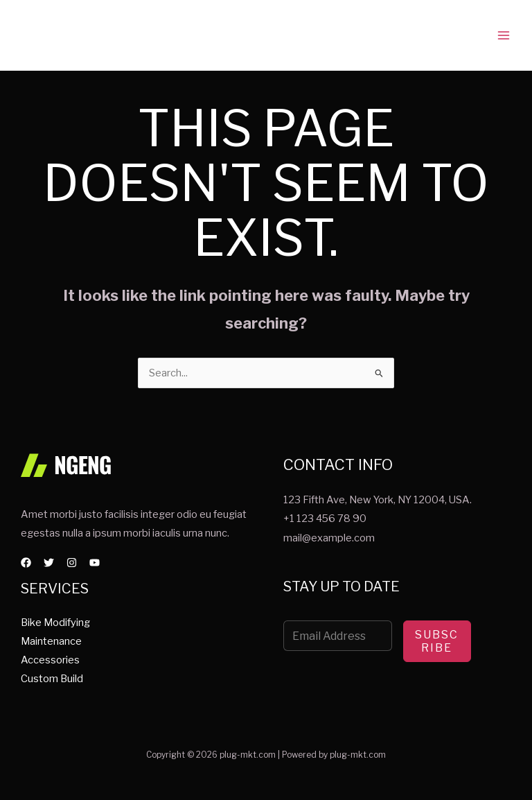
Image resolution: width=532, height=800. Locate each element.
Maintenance (51, 641)
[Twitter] (49, 563)
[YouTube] (95, 563)
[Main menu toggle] (504, 35)
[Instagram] (72, 563)
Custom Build (52, 679)
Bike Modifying (55, 622)
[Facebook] (26, 563)
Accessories (50, 660)
